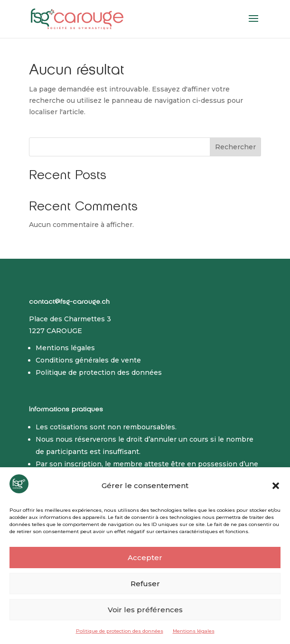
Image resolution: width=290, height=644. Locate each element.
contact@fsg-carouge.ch (69, 303)
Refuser (145, 584)
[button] (276, 486)
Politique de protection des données (120, 631)
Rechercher (235, 147)
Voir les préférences (145, 610)
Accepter (145, 558)
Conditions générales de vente (88, 360)
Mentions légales (194, 631)
